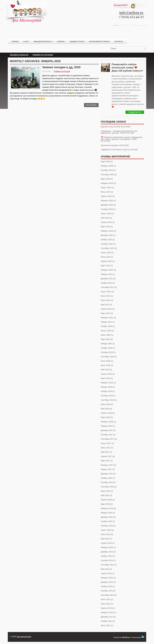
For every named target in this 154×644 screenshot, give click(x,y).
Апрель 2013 (106, 608)
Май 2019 (105, 370)
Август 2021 (106, 292)
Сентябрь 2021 (107, 287)
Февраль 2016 (107, 508)
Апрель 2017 (106, 456)
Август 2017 (106, 443)
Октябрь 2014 (107, 560)
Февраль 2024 (107, 201)
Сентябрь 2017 (107, 439)
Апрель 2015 (106, 543)
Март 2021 (105, 313)
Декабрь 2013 (107, 582)
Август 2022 (106, 253)
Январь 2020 (106, 344)
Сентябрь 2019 (107, 357)
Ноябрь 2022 (106, 240)
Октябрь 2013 (107, 591)
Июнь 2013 (106, 604)
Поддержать (135, 112)
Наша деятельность (44, 41)
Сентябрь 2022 (107, 248)
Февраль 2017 (107, 465)
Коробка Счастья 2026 (111, 127)
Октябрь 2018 (107, 396)
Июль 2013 (106, 599)
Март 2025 (105, 179)
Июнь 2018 (106, 404)
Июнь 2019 (106, 365)
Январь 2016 (106, 513)
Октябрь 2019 (107, 352)
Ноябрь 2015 (106, 521)
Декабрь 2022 (107, 235)
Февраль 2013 (107, 612)
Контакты (119, 41)
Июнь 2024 (106, 192)
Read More (91, 105)
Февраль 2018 (107, 422)
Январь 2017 (106, 469)
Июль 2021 (106, 296)
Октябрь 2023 (107, 209)
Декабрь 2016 (107, 474)
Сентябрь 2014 (107, 565)
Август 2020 (106, 331)
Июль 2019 (106, 361)
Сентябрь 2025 (107, 175)
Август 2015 (106, 530)
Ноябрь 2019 (106, 348)
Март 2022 (105, 266)
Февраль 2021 (107, 318)
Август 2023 (106, 214)
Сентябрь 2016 (107, 487)
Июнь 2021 (106, 300)
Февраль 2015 (107, 547)
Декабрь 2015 (107, 517)
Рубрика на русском (43, 55)
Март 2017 (105, 461)
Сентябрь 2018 (107, 400)
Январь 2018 (106, 426)
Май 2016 (105, 495)
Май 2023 (105, 218)
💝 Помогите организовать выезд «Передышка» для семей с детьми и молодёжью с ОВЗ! (122, 138)
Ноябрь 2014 (106, 556)
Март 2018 (105, 417)
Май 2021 (105, 305)
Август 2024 (106, 188)
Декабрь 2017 (107, 430)
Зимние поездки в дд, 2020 (61, 67)
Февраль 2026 (107, 166)
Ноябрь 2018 (106, 391)
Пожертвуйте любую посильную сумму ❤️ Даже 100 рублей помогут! (127, 68)
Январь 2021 (106, 322)
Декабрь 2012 (107, 617)
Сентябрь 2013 (107, 595)
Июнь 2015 (106, 534)
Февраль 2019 (107, 383)
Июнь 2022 (106, 257)
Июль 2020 (106, 335)
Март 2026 (105, 162)
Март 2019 (105, 378)
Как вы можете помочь (99, 41)
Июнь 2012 (106, 625)
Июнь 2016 (106, 491)
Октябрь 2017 (107, 435)
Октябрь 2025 (107, 170)
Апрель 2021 (106, 309)
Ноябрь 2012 (106, 621)
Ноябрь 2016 (106, 478)
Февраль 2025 (107, 183)
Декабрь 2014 (107, 552)
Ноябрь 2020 (106, 326)
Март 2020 (105, 339)
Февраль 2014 (107, 578)
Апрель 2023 (106, 222)
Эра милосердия (24, 637)
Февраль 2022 (107, 270)
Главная (15, 41)
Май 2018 (105, 409)
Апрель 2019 (106, 374)
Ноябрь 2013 (106, 586)
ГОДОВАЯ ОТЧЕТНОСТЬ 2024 (114, 150)
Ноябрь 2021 (106, 283)
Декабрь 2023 (107, 205)
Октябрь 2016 (107, 482)
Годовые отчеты (77, 41)
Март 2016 (105, 504)
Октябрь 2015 (107, 526)
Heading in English (19, 55)
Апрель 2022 (106, 261)
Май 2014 (105, 569)
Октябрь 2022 (107, 244)
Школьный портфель (110, 145)
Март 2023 (105, 227)
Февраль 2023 (107, 231)
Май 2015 (105, 539)
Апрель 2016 (106, 500)
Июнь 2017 (106, 448)
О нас (27, 41)
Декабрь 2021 (107, 279)
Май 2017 (105, 452)
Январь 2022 (106, 274)
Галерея (62, 41)
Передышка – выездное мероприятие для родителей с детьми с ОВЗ (119, 132)
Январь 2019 (106, 387)
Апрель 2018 (106, 413)
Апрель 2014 (106, 573)
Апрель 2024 (106, 196)
